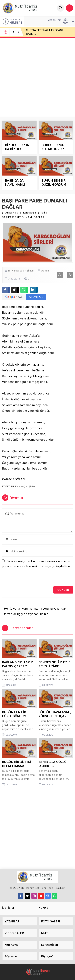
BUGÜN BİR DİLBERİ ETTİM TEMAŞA (16, 764)
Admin (45, 271)
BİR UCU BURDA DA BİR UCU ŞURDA (17, 149)
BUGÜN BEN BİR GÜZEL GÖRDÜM (54, 183)
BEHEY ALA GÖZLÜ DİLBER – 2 (53, 764)
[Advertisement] (37, 77)
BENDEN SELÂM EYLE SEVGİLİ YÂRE (54, 664)
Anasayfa (9, 213)
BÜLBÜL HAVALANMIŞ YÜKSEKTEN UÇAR (55, 714)
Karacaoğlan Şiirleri (25, 486)
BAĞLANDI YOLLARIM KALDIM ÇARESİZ (18, 664)
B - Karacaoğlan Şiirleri (32, 213)
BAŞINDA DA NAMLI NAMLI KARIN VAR (15, 185)
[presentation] (29, 578)
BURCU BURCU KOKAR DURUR (53, 147)
